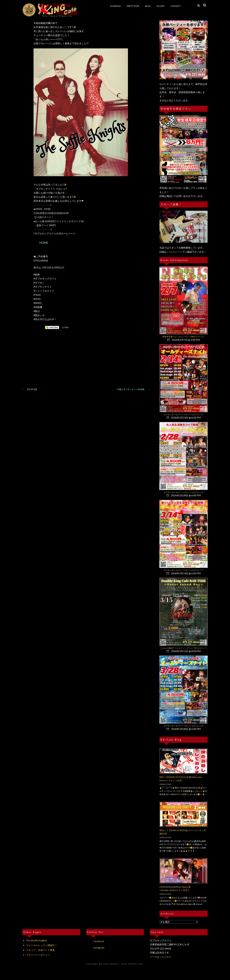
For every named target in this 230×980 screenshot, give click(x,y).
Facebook (95, 941)
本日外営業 (30, 389)
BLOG (148, 6)
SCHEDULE (115, 6)
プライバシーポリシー (38, 955)
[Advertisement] (86, 363)
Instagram (95, 948)
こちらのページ (174, 252)
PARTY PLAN (133, 6)
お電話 (170, 100)
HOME (44, 243)
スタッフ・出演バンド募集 (40, 950)
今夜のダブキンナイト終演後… (134, 389)
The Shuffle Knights (36, 940)
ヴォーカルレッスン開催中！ (42, 945)
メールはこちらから (161, 957)
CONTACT (176, 6)
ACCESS (161, 6)
